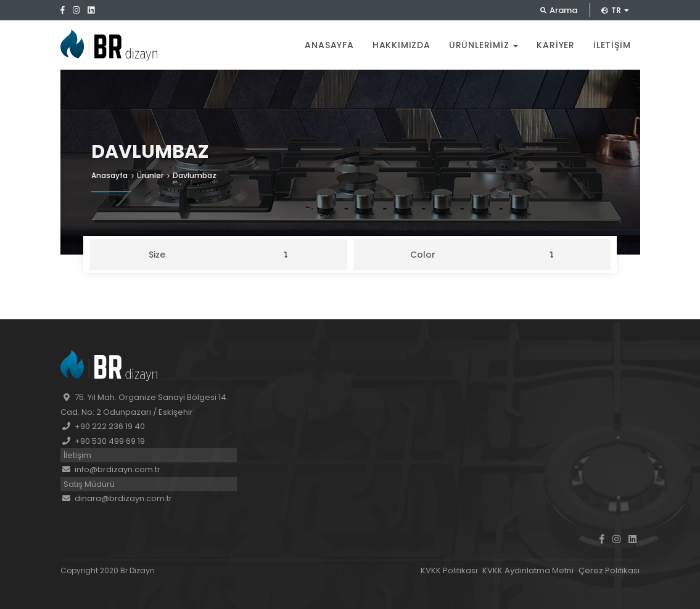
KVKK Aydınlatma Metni (528, 570)
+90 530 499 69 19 (103, 441)
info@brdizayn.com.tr (110, 469)
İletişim (612, 45)
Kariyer (556, 45)
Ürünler (150, 175)
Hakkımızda (401, 45)
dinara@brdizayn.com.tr (116, 498)
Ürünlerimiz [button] (484, 45)
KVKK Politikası (449, 570)
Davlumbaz (195, 175)
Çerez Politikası (609, 570)
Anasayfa (329, 45)
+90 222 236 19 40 (103, 426)
